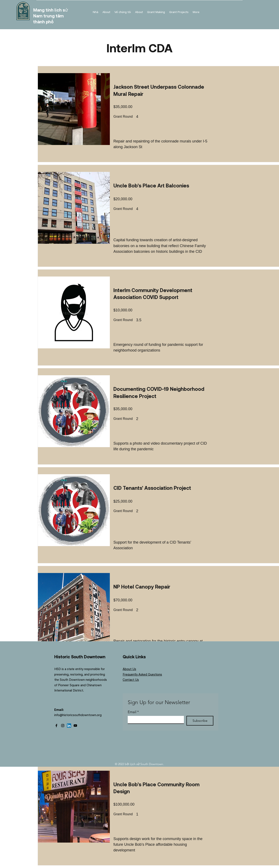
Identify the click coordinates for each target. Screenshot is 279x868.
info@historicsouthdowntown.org (78, 715)
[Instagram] (63, 726)
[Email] (155, 720)
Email (133, 712)
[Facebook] (56, 726)
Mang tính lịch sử (50, 10)
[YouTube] (75, 726)
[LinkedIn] (69, 726)
